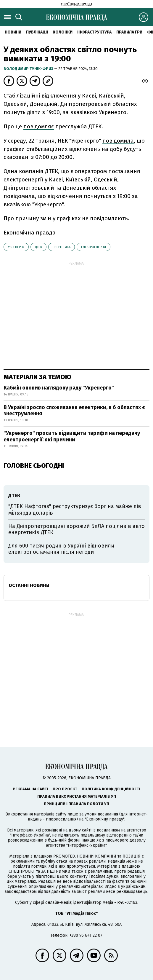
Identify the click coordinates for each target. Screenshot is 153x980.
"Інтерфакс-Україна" (30, 835)
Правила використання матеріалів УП (77, 796)
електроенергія (94, 247)
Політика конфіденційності (111, 789)
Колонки (63, 32)
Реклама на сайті (30, 789)
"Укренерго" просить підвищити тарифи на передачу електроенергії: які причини (72, 436)
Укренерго (16, 247)
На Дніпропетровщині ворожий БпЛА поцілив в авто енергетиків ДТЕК (76, 529)
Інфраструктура (94, 32)
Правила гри (129, 32)
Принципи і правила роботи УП (76, 804)
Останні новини (29, 585)
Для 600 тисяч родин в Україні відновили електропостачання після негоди (61, 549)
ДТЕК (38, 247)
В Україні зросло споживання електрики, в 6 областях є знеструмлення (74, 411)
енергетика (62, 247)
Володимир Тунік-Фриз (29, 69)
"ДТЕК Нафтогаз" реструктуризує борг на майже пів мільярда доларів (75, 510)
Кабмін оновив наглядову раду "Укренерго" (59, 388)
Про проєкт (65, 789)
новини (13, 32)
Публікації (37, 32)
